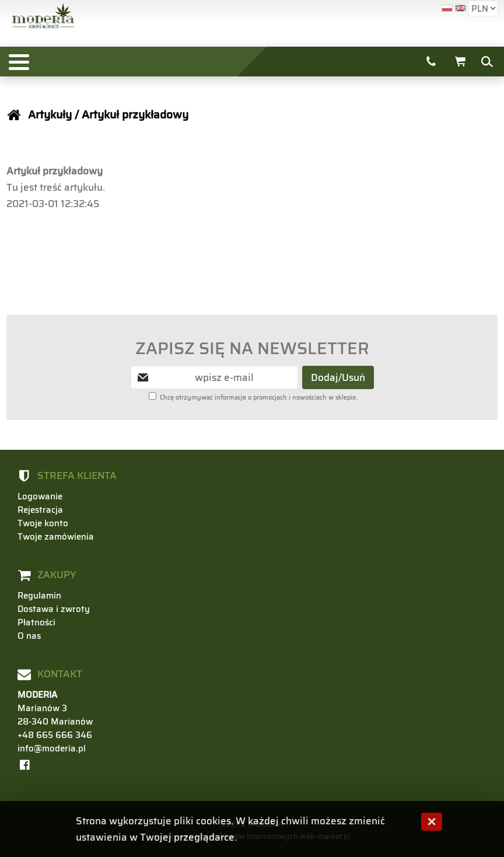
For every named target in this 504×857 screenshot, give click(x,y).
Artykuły (50, 115)
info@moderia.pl (52, 748)
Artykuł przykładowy (135, 115)
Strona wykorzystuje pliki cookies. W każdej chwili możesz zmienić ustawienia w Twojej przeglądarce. (230, 829)
